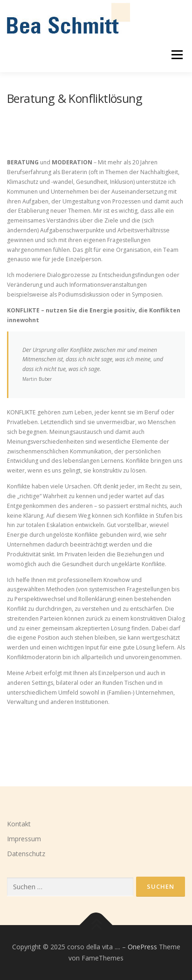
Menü (176, 55)
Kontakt (19, 824)
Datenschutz (26, 854)
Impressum (24, 839)
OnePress (142, 947)
